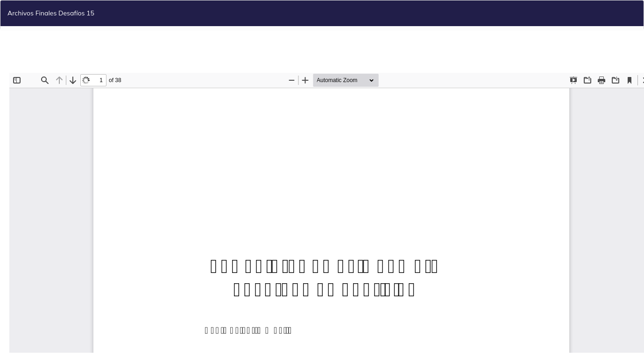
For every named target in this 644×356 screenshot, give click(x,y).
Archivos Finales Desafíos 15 (51, 13)
